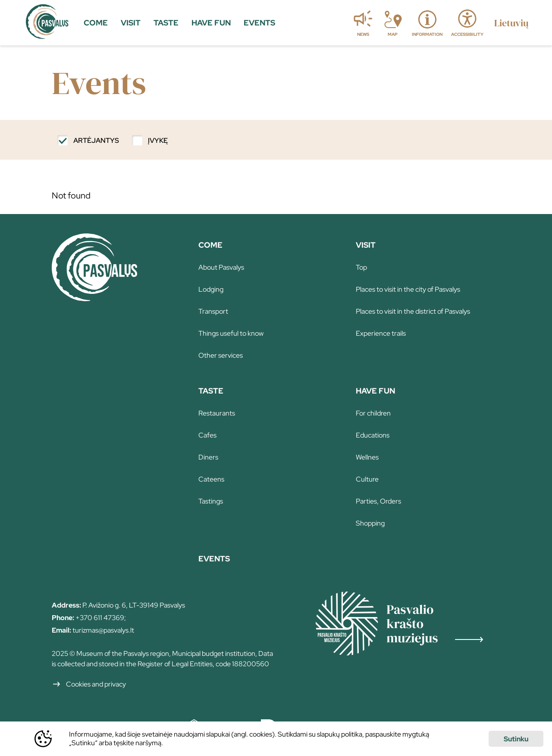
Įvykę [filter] (158, 140)
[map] (393, 23)
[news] (363, 23)
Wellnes (367, 457)
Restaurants (217, 413)
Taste (211, 391)
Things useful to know (231, 333)
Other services (221, 355)
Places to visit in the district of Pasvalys (413, 311)
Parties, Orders (378, 501)
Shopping (370, 523)
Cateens (211, 479)
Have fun (375, 391)
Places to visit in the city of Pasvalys (408, 289)
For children (373, 413)
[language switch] (511, 23)
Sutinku (516, 739)
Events (214, 559)
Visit (366, 245)
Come (210, 245)
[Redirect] (408, 625)
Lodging (211, 289)
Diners (208, 457)
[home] (47, 23)
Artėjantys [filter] (96, 140)
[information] (427, 23)
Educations (373, 435)
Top (361, 267)
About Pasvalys (221, 267)
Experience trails (381, 333)
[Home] (94, 298)
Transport (213, 311)
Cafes (207, 435)
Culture (367, 479)
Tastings (211, 501)
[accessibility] (467, 23)
